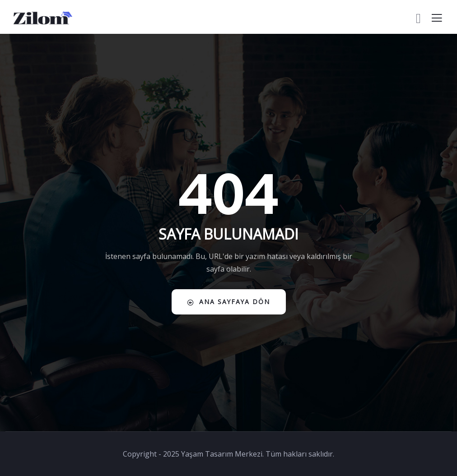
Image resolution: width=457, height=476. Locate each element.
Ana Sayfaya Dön (229, 302)
